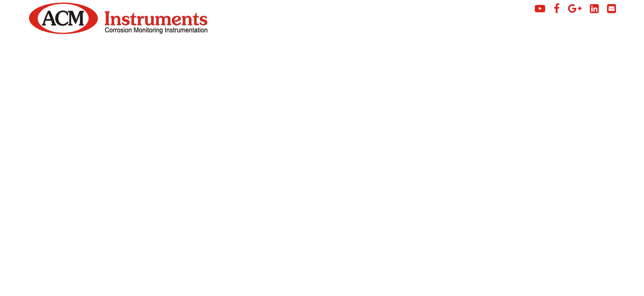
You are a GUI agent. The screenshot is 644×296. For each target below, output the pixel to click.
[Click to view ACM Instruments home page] (63, 32)
